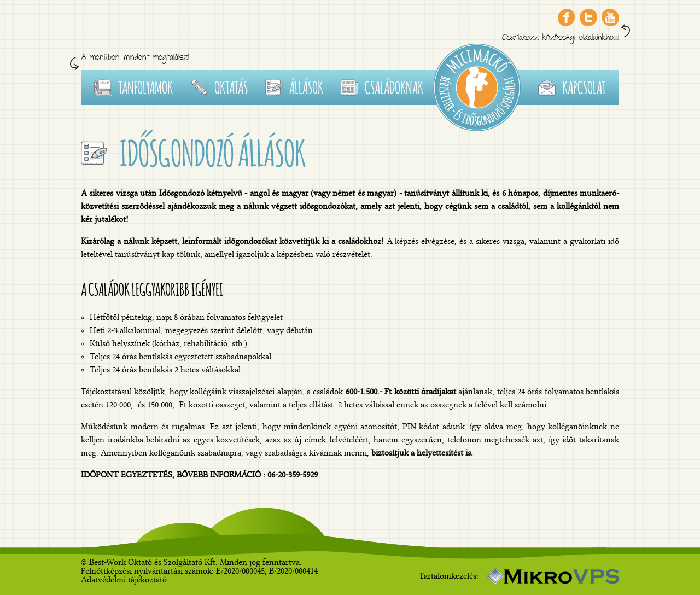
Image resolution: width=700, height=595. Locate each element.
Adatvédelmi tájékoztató (124, 580)
